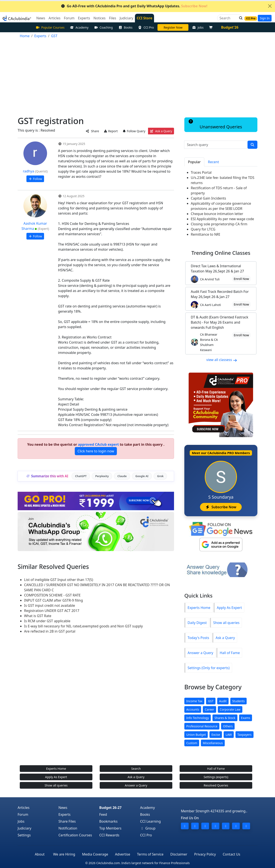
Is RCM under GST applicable (47, 621)
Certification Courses (75, 835)
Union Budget (196, 735)
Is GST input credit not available (50, 605)
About (40, 854)
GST (211, 701)
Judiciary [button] (126, 18)
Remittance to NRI (205, 234)
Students (238, 701)
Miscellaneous (213, 743)
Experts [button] (84, 18)
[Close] (270, 6)
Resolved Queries (216, 785)
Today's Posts (198, 638)
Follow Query (134, 131)
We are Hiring (64, 854)
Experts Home (199, 608)
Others (228, 726)
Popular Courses (50, 27)
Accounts (193, 709)
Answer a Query (200, 653)
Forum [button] (69, 18)
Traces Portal (201, 172)
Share (92, 131)
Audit (223, 701)
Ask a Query (161, 131)
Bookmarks (108, 821)
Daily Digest (197, 623)
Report (111, 131)
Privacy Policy (205, 854)
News (63, 808)
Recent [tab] (213, 162)
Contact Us (231, 854)
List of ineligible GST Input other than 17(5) (59, 580)
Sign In (265, 18)
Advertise (122, 854)
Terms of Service (150, 854)
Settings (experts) (216, 777)
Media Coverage (95, 854)
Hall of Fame (230, 653)
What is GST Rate (38, 616)
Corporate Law (230, 709)
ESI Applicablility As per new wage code (222, 219)
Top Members (110, 828)
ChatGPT (81, 476)
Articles (24, 808)
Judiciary (24, 828)
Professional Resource (202, 726)
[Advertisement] (137, 75)
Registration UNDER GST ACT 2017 (52, 611)
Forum (23, 814)
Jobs (198, 27)
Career (209, 709)
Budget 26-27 (110, 808)
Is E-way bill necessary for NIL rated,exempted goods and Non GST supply (83, 626)
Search (136, 769)
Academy (79, 27)
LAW (229, 735)
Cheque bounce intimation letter (217, 214)
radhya (29, 171)
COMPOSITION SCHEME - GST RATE (52, 595)
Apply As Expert (229, 608)
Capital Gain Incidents (208, 198)
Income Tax (194, 701)
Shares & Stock (225, 718)
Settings (24, 835)
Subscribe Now (221, 507)
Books (125, 27)
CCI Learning (150, 821)
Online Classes (221, 253)
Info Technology (198, 718)
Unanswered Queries (215, 124)
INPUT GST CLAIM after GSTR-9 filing (53, 600)
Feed (103, 814)
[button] (240, 18)
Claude (122, 476)
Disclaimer (179, 854)
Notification (68, 828)
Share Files (67, 821)
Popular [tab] (194, 162)
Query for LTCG (203, 229)
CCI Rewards (109, 835)
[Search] (228, 18)
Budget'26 (230, 27)
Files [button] (112, 18)
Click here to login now (96, 451)
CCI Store (144, 18)
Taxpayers (244, 735)
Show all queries (226, 623)
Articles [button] (54, 18)
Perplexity (102, 476)
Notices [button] (99, 18)
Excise (216, 735)
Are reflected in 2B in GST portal (50, 631)
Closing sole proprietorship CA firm (219, 224)
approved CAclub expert (99, 444)
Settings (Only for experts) (209, 668)
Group (148, 828)
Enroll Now (241, 279)
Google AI (142, 476)
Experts (64, 814)
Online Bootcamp (173, 27)
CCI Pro (146, 27)
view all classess (222, 360)
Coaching (103, 27)
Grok (160, 476)
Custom (192, 743)
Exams (246, 718)
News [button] (41, 18)
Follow (35, 179)
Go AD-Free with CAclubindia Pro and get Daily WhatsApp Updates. (134, 6)
